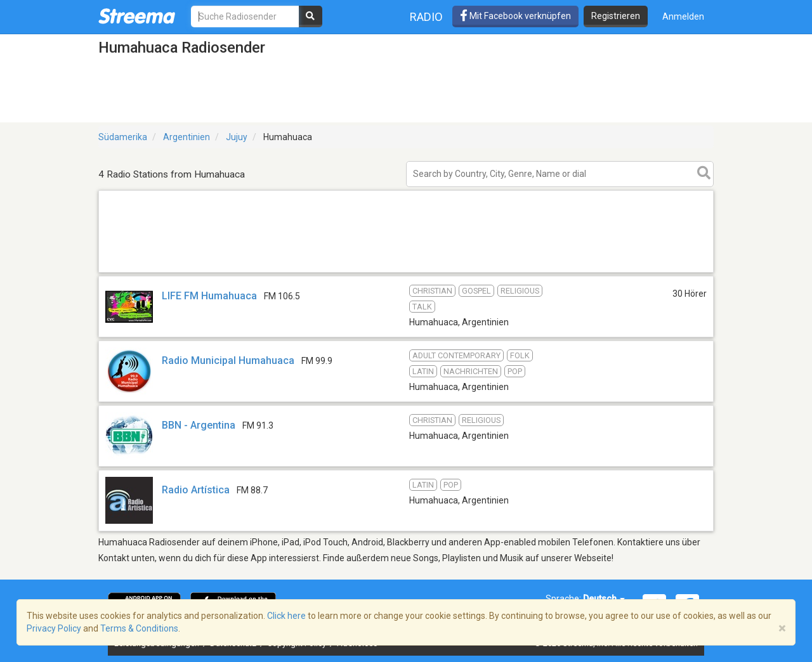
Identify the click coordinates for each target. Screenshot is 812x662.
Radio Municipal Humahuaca (228, 360)
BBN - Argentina (200, 425)
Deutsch (604, 599)
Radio (426, 17)
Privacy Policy (54, 628)
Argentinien (187, 137)
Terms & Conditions (139, 628)
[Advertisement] (406, 272)
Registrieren (616, 16)
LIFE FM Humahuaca (209, 296)
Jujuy (237, 137)
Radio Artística (196, 490)
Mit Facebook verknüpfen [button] (515, 16)
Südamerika (123, 137)
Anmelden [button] (683, 16)
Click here (286, 616)
